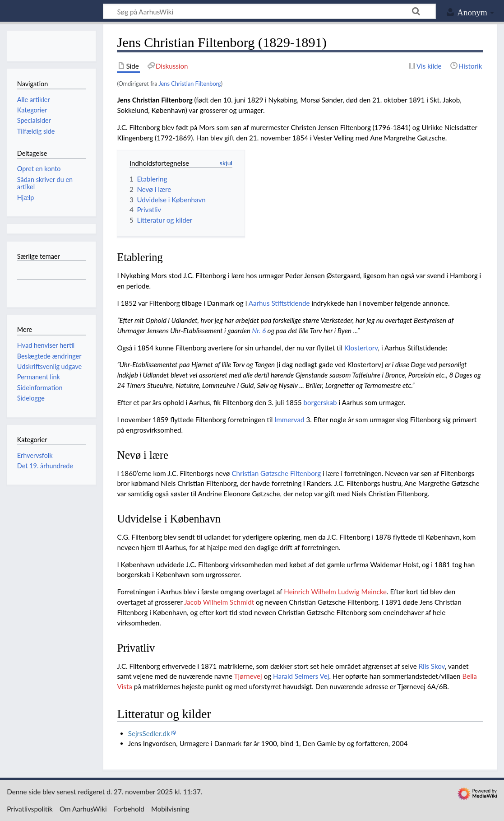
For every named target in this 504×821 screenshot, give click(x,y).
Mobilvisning (170, 809)
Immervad (289, 420)
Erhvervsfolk (35, 455)
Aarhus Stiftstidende (279, 303)
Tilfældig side (36, 131)
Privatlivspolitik (30, 809)
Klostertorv (361, 348)
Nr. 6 (259, 331)
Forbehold (129, 809)
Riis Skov (432, 666)
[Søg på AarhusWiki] (269, 11)
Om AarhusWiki (83, 809)
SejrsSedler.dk (149, 733)
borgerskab (320, 402)
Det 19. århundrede (45, 466)
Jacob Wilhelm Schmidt (219, 602)
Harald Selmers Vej (301, 676)
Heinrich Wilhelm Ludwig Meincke (335, 592)
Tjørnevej (248, 676)
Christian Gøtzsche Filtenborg (276, 473)
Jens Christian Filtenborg (190, 84)
